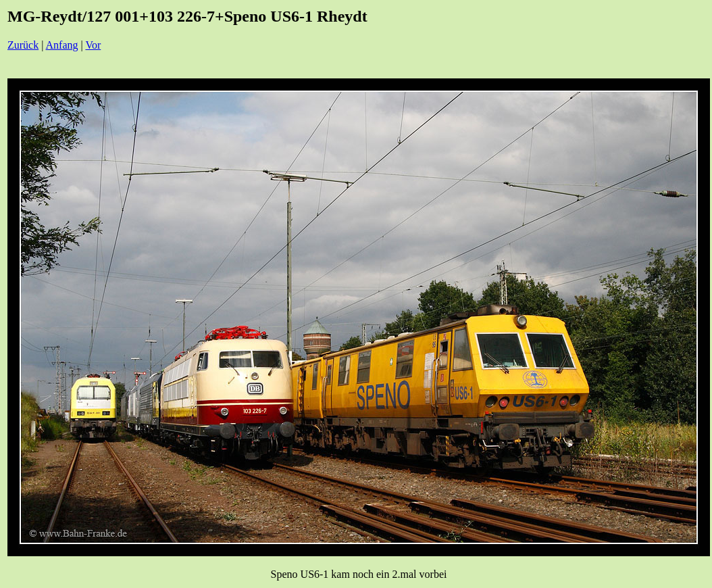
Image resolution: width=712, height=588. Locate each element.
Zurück (23, 45)
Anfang (62, 45)
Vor (93, 45)
